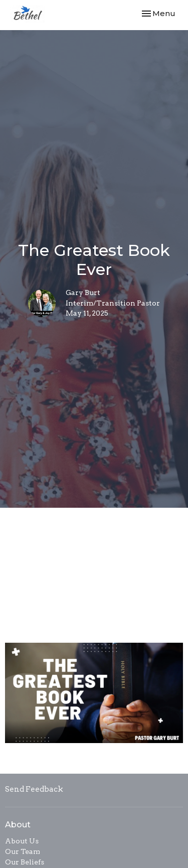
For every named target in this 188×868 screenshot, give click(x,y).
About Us (22, 841)
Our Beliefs (25, 862)
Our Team (23, 851)
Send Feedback (34, 789)
